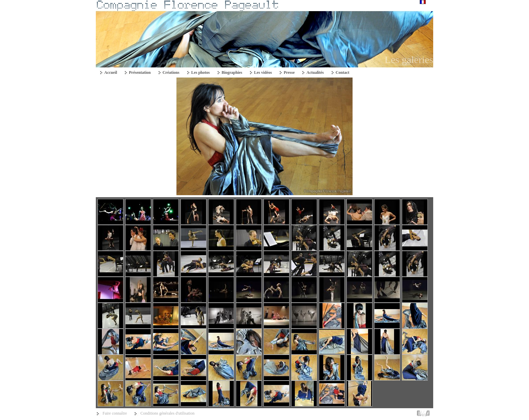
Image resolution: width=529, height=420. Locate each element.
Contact (343, 72)
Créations (171, 72)
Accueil (111, 72)
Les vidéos (263, 72)
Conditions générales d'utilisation (167, 413)
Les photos (201, 72)
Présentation (140, 72)
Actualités (315, 72)
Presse (289, 72)
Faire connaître (115, 413)
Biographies (232, 72)
